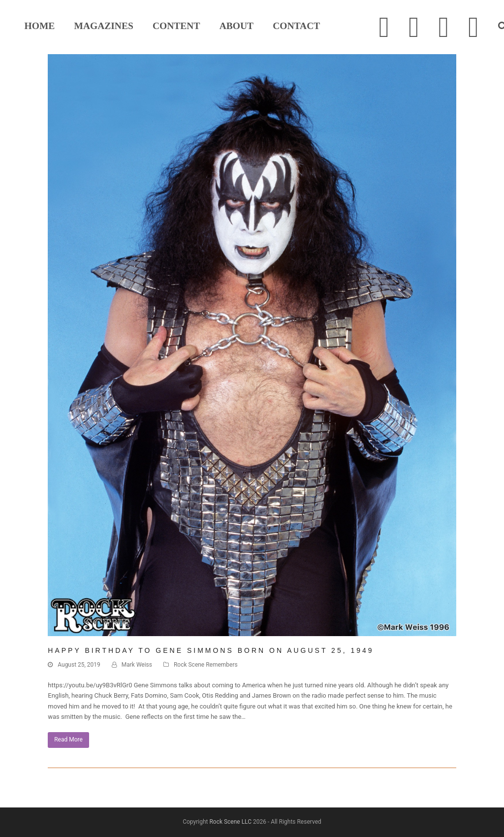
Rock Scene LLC (230, 822)
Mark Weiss (137, 665)
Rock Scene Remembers (206, 665)
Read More (68, 740)
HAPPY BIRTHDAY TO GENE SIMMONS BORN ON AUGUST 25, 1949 (211, 650)
